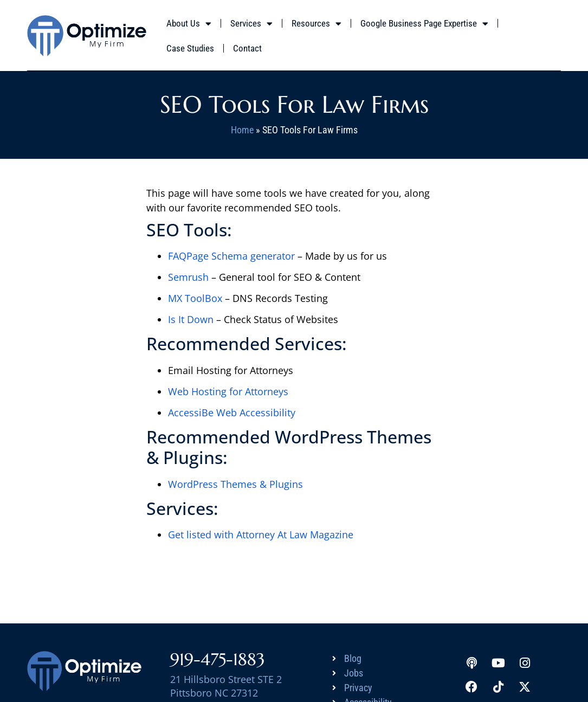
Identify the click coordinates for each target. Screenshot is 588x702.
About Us (189, 24)
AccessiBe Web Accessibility (232, 413)
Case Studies (190, 48)
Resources (316, 24)
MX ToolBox (195, 298)
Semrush (188, 277)
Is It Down (191, 319)
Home (242, 130)
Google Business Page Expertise (424, 24)
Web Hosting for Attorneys (228, 391)
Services (251, 24)
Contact (247, 48)
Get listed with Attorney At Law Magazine (261, 534)
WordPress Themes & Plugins (235, 484)
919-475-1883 (218, 659)
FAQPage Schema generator (231, 256)
